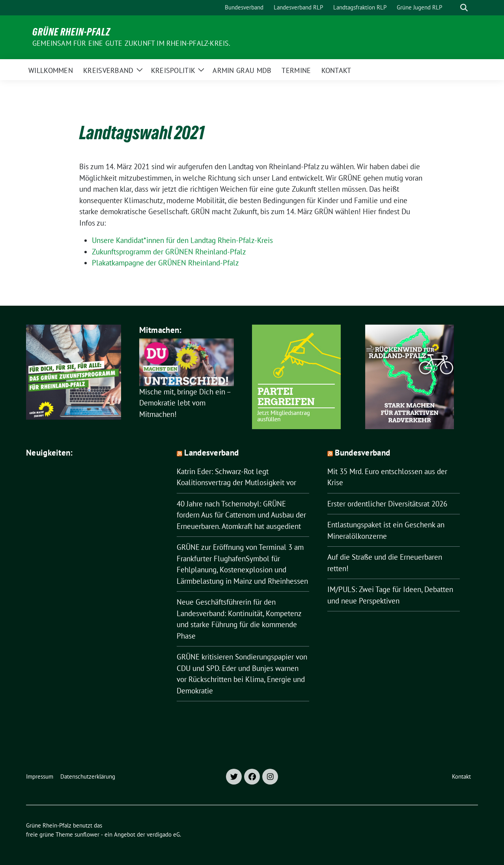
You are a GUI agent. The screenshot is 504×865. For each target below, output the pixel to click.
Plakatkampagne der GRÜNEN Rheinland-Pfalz (165, 263)
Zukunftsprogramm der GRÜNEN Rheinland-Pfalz (169, 252)
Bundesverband (362, 453)
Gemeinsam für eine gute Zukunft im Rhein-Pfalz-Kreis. (132, 43)
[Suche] (453, 8)
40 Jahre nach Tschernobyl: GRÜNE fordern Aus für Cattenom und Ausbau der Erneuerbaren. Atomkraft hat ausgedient (241, 515)
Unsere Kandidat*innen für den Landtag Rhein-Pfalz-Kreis (182, 240)
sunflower (87, 834)
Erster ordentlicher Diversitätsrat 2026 (387, 504)
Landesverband (211, 453)
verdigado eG (163, 834)
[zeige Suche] (464, 8)
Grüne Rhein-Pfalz (71, 32)
